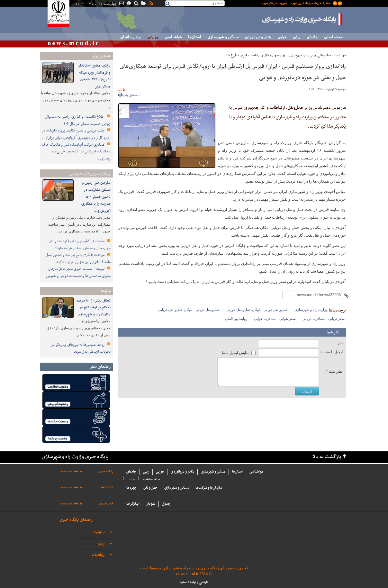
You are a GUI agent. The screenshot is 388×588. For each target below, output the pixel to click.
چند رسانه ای (131, 37)
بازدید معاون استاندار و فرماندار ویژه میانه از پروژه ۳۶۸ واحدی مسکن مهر (94, 76)
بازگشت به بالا (327, 457)
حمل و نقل (150, 488)
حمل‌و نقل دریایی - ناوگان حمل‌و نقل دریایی (189, 310)
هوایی (282, 37)
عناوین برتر (101, 56)
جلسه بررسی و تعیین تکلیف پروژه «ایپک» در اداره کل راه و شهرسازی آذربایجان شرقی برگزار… (76, 134)
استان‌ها (194, 37)
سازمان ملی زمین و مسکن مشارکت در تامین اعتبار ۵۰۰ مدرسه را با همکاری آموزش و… (96, 197)
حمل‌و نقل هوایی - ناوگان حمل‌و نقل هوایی (257, 310)
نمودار (151, 504)
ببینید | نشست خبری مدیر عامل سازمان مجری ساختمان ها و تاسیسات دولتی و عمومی (78, 272)
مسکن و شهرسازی (223, 37)
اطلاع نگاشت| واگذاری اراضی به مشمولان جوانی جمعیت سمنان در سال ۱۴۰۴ (78, 120)
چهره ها (131, 488)
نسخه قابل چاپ (129, 95)
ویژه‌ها (106, 291)
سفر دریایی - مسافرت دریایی (324, 319)
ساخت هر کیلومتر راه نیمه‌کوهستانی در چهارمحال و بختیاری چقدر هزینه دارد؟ (80, 245)
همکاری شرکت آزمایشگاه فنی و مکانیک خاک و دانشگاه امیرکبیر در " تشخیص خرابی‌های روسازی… (76, 152)
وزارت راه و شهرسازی (311, 310)
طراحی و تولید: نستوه (194, 582)
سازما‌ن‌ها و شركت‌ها (209, 488)
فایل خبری (106, 504)
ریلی (297, 37)
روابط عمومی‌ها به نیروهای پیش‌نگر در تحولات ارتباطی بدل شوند (81, 348)
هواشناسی (173, 37)
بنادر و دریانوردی (258, 37)
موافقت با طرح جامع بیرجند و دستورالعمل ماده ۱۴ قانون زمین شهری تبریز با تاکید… (78, 258)
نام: (340, 343)
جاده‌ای (312, 37)
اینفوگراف (133, 504)
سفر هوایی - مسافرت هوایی (275, 319)
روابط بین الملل (236, 319)
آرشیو (102, 544)
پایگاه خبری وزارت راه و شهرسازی (302, 19)
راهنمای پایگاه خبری (76, 520)
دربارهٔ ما (100, 533)
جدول (166, 504)
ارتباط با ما (99, 555)
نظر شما (333, 332)
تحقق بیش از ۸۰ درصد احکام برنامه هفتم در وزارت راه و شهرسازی (93, 308)
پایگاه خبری (105, 471)
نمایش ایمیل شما (236, 353)
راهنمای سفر (100, 367)
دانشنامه (107, 488)
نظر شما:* (334, 371)
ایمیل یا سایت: (331, 352)
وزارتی (153, 37)
